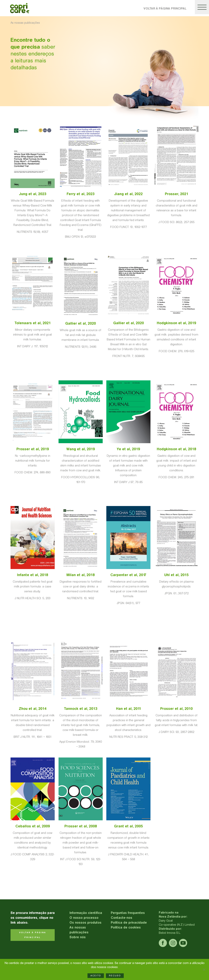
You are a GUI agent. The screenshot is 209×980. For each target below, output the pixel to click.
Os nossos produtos (85, 923)
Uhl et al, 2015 (176, 575)
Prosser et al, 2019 (33, 449)
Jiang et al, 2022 (128, 194)
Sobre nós (78, 937)
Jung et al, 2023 (33, 194)
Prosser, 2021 (176, 194)
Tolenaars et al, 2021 (33, 323)
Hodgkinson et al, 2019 (176, 323)
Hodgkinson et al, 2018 (176, 449)
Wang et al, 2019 (81, 449)
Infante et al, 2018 (33, 575)
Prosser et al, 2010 (176, 709)
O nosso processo (84, 918)
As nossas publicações (79, 930)
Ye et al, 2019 (128, 449)
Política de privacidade (129, 923)
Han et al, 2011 (128, 709)
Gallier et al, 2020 (81, 323)
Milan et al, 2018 (81, 575)
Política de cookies (126, 927)
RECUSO (115, 976)
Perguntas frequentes (128, 913)
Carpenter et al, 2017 (128, 575)
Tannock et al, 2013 (81, 709)
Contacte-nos (122, 918)
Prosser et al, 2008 (81, 826)
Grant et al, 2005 (128, 826)
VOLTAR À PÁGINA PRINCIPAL (165, 8)
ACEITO (96, 976)
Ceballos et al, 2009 (33, 826)
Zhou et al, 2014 (33, 709)
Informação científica (86, 913)
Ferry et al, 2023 (81, 194)
